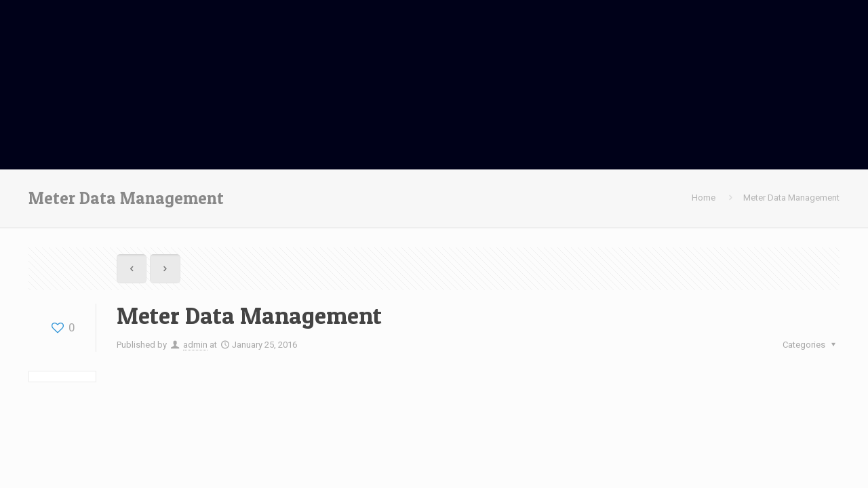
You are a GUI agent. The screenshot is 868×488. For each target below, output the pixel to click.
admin (195, 345)
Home (704, 198)
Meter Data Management (791, 198)
